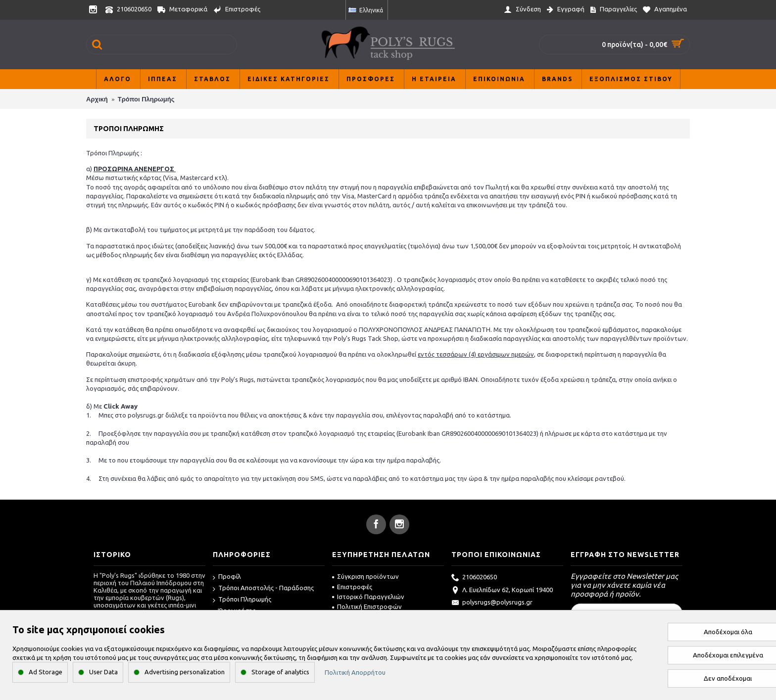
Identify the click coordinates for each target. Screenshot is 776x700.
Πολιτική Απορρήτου (355, 672)
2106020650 (474, 578)
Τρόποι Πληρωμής (242, 600)
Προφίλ (227, 577)
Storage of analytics (280, 672)
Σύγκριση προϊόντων (365, 576)
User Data (103, 672)
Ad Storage (46, 672)
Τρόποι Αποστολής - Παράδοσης (263, 588)
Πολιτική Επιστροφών (367, 607)
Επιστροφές (352, 587)
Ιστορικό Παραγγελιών (368, 597)
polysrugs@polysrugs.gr (492, 603)
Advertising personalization (185, 672)
